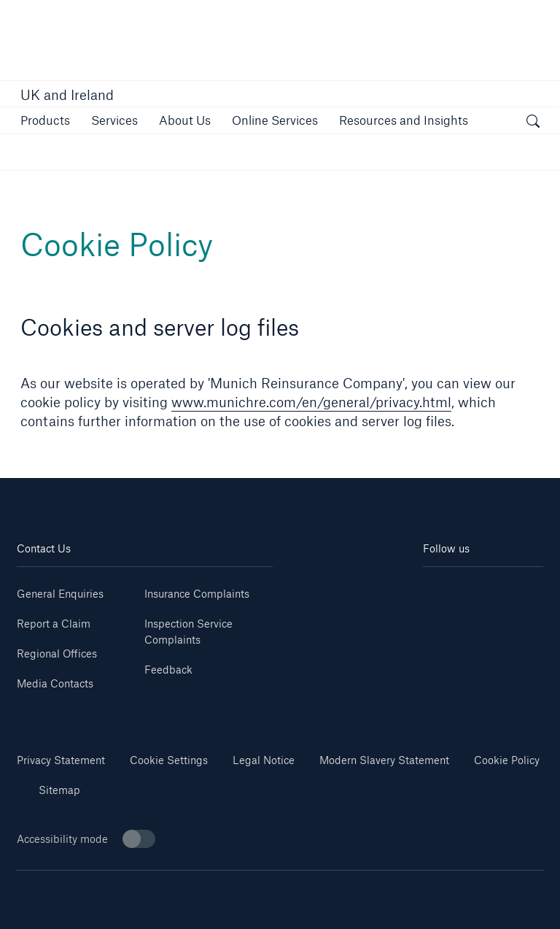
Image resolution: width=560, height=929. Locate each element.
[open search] (533, 123)
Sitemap (59, 790)
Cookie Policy (507, 760)
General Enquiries (60, 594)
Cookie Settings (169, 760)
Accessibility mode (86, 839)
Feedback (168, 670)
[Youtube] (513, 589)
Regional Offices (57, 654)
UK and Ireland (67, 95)
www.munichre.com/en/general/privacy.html (311, 402)
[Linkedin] (453, 589)
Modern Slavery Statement (384, 760)
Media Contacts (55, 683)
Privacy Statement (61, 760)
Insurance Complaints (197, 594)
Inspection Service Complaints (188, 632)
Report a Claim (54, 624)
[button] (45, 120)
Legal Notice (264, 760)
